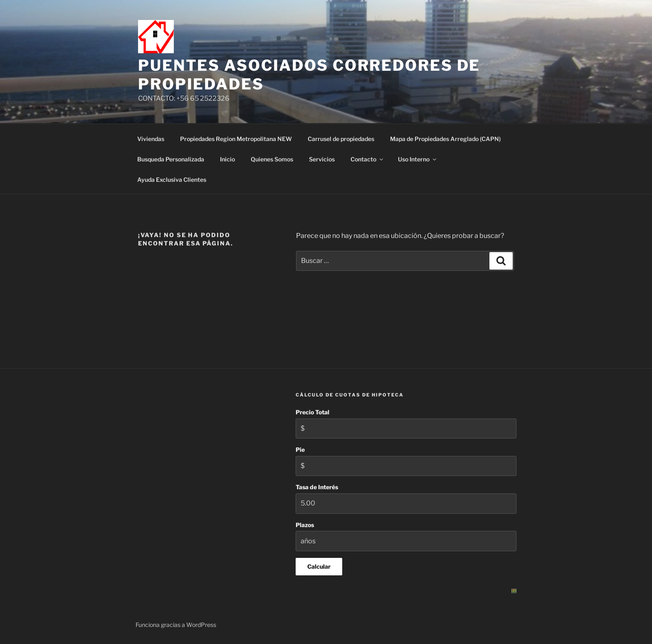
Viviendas (151, 139)
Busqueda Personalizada (171, 159)
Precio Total (312, 412)
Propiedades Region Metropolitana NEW (236, 139)
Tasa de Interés (317, 487)
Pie (300, 450)
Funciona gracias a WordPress (176, 625)
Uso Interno (418, 159)
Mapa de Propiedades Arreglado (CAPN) (445, 139)
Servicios (322, 159)
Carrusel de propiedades (341, 139)
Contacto (367, 159)
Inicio (227, 159)
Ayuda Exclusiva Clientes (172, 180)
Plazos (305, 525)
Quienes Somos (272, 159)
